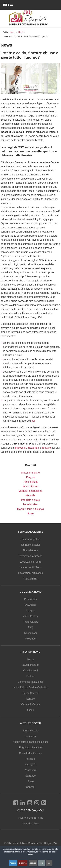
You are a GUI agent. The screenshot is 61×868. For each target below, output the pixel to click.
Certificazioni (30, 671)
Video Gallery (30, 616)
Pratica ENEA (30, 579)
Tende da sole (30, 731)
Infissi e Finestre (30, 473)
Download (30, 605)
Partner (30, 676)
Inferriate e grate (30, 500)
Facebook (20, 448)
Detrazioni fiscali (30, 545)
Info (42, 863)
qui (33, 421)
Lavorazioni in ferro (30, 567)
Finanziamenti (30, 550)
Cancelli (31, 787)
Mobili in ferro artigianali (31, 509)
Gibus (30, 710)
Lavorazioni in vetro (31, 562)
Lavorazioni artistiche (30, 556)
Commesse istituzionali (30, 682)
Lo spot (30, 610)
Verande (30, 495)
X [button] (49, 863)
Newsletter (30, 639)
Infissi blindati (30, 482)
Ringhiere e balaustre (30, 748)
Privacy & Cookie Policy (30, 818)
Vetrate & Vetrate (31, 704)
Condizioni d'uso (30, 823)
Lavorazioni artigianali (31, 573)
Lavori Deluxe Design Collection (31, 687)
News (30, 659)
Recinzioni (30, 736)
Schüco (30, 699)
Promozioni (30, 599)
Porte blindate (31, 504)
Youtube (46, 448)
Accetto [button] (13, 863)
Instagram (33, 448)
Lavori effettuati (30, 665)
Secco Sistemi (30, 693)
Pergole (30, 477)
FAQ (30, 627)
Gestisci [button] (33, 863)
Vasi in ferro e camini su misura (30, 742)
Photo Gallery (31, 622)
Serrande (30, 776)
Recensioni (30, 633)
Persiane (30, 759)
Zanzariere (30, 770)
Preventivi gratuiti (31, 539)
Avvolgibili (31, 764)
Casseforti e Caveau (31, 753)
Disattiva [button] (23, 863)
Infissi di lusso (30, 486)
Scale (30, 514)
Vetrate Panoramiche (30, 491)
